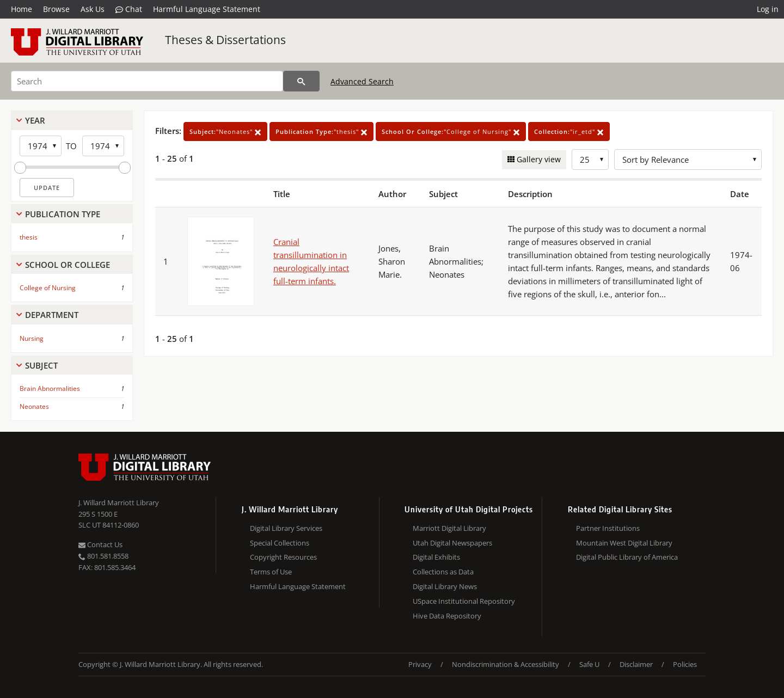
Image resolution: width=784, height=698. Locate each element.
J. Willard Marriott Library (119, 503)
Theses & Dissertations (225, 40)
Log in (768, 9)
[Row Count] (590, 160)
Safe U (589, 664)
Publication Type (63, 214)
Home (22, 9)
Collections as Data (443, 572)
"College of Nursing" (451, 131)
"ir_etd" (569, 131)
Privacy (420, 664)
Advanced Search (362, 81)
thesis (29, 237)
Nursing (32, 338)
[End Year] (103, 146)
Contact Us (100, 544)
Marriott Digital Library (449, 528)
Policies (685, 664)
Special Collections (280, 543)
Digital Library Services (286, 528)
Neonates (34, 406)
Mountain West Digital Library (624, 543)
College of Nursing (48, 288)
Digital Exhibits (436, 557)
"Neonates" (225, 131)
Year (35, 120)
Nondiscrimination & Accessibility (506, 664)
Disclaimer (636, 664)
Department (52, 315)
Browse (56, 9)
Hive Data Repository (447, 616)
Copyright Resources (283, 557)
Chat (129, 9)
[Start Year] (41, 146)
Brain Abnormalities (50, 388)
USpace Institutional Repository (464, 601)
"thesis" (321, 131)
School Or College (68, 265)
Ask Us (93, 9)
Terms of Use (271, 572)
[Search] (147, 81)
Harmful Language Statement (207, 9)
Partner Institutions (608, 528)
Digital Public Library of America (627, 557)
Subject (41, 365)
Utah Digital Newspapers (452, 543)
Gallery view (538, 159)
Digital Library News (445, 586)
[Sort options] (688, 160)
